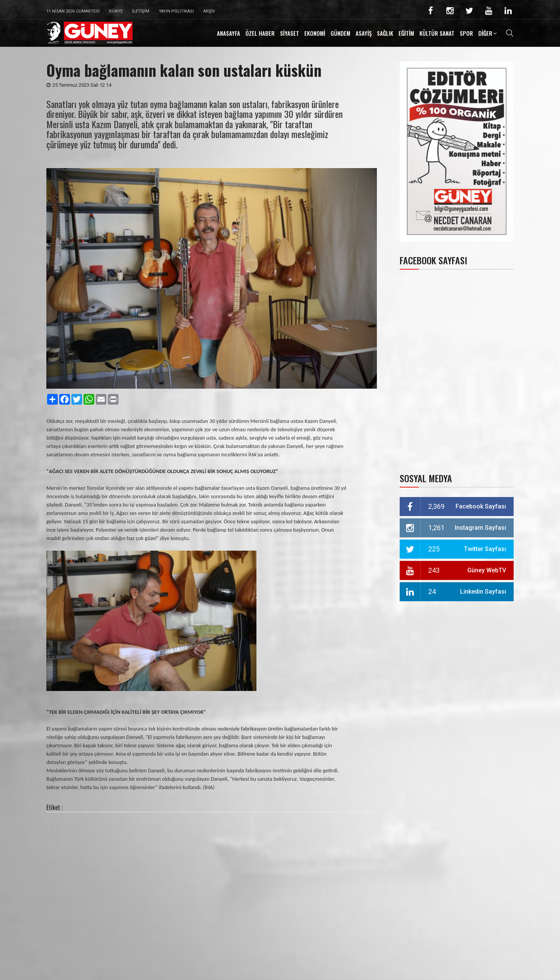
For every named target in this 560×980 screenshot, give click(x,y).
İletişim (141, 11)
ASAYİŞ (364, 33)
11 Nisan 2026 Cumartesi (73, 11)
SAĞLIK (385, 33)
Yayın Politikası (176, 11)
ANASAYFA (229, 33)
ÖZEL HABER (260, 33)
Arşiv (209, 11)
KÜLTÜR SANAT (437, 33)
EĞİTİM (406, 33)
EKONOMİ (315, 33)
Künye (116, 11)
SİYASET (289, 33)
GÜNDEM (340, 33)
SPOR (466, 33)
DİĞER (485, 33)
